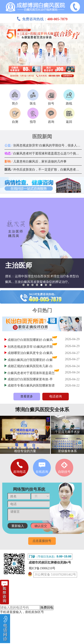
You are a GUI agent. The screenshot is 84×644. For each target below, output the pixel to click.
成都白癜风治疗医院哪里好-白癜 (30, 360)
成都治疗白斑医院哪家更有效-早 (30, 379)
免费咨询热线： (42, 19)
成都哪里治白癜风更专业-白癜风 (30, 353)
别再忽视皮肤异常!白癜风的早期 (30, 347)
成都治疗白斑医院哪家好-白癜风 (30, 340)
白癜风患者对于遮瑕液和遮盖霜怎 (31, 373)
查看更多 (27, 396)
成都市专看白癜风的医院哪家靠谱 (31, 386)
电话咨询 (56, 396)
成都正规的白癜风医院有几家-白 (30, 366)
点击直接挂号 (42, 541)
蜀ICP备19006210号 (42, 568)
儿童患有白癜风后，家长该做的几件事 (36, 162)
